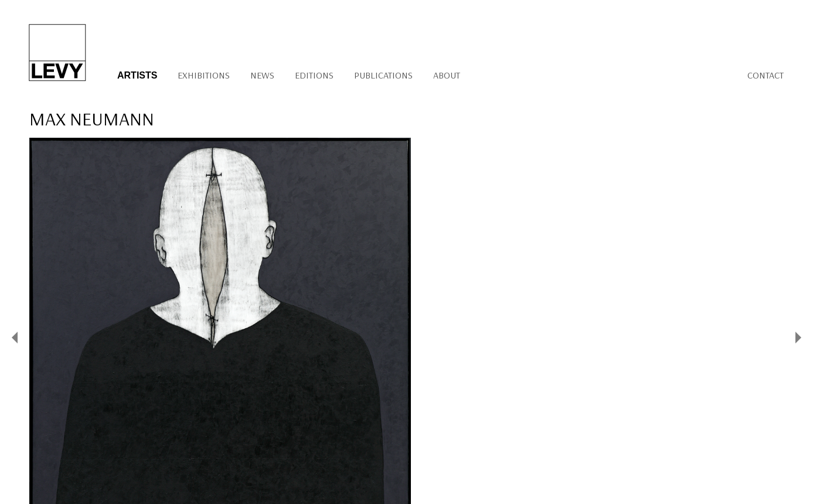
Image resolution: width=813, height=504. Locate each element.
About (447, 75)
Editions (314, 75)
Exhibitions (204, 75)
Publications (383, 75)
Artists (137, 75)
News (262, 75)
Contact (766, 75)
